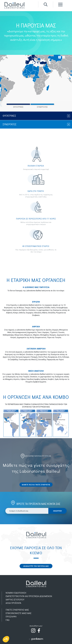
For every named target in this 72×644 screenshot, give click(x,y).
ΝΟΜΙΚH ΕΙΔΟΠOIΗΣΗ (16, 593)
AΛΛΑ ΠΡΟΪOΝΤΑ (13, 603)
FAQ (8, 620)
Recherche (46, 4)
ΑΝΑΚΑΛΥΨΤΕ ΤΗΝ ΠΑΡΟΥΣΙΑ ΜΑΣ (36, 566)
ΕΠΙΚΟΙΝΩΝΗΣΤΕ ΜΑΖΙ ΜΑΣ (19, 613)
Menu (60, 4)
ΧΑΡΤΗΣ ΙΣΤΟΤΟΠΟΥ (15, 599)
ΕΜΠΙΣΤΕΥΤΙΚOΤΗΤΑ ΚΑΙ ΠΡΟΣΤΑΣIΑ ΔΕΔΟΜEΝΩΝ (29, 596)
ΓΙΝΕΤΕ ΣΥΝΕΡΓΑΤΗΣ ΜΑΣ (17, 610)
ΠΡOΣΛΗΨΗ (11, 616)
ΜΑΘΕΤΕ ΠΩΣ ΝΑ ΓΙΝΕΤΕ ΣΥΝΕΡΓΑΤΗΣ (36, 485)
